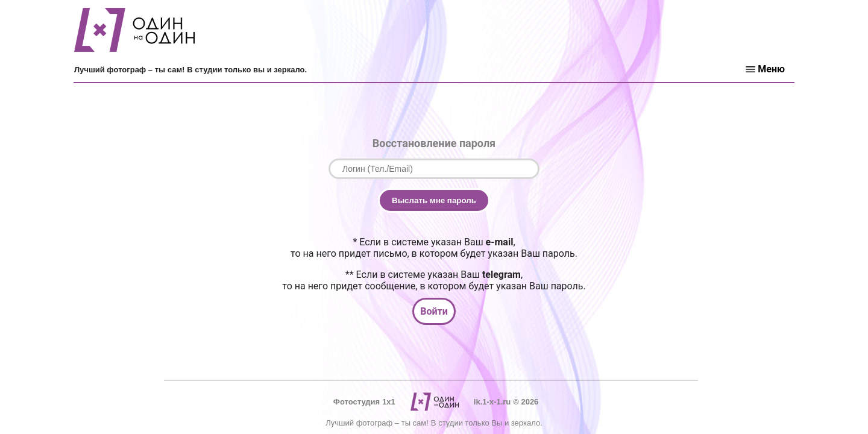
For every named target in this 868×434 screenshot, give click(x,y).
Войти (434, 311)
